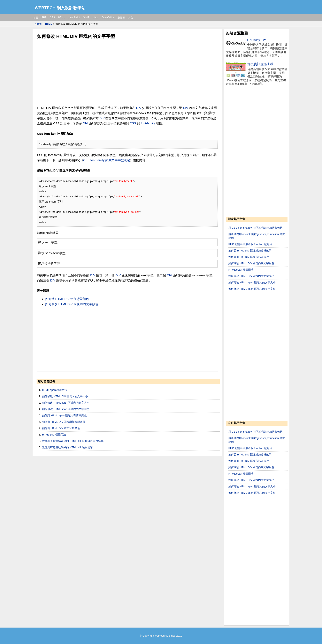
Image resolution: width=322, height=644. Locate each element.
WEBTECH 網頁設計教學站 (60, 8)
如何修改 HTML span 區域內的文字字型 (66, 409)
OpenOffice (108, 17)
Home (38, 24)
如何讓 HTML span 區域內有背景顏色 (64, 415)
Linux (96, 17)
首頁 (36, 18)
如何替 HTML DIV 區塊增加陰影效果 (64, 422)
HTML (62, 17)
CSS (52, 17)
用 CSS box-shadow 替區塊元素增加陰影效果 (255, 228)
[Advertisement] (127, 72)
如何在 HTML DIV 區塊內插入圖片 (249, 257)
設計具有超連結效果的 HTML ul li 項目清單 (67, 447)
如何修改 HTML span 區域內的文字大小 (66, 403)
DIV (139, 108)
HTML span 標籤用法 (55, 390)
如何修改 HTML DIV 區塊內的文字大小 (65, 396)
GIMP (86, 17)
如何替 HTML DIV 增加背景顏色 (67, 299)
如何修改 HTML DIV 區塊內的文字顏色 (72, 304)
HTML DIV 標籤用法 (54, 435)
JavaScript (74, 17)
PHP (44, 17)
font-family (148, 123)
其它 (131, 18)
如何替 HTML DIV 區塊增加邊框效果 (250, 251)
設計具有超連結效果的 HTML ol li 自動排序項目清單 (73, 441)
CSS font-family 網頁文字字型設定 (107, 160)
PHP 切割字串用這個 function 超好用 (250, 244)
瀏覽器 (121, 18)
